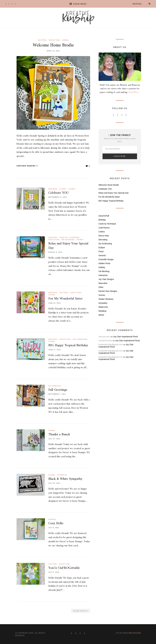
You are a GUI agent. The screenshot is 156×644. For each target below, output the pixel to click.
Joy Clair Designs (106, 279)
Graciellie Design (106, 259)
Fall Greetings (58, 390)
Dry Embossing (80, 339)
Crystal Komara (105, 341)
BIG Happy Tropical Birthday (68, 345)
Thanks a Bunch (59, 434)
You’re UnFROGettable (64, 568)
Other (101, 287)
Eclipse (102, 248)
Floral (63, 189)
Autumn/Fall (55, 386)
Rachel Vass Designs (108, 291)
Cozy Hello (56, 523)
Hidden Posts (104, 263)
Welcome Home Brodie (53, 45)
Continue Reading (27, 166)
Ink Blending (68, 240)
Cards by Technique (70, 237)
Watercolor (103, 307)
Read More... (134, 92)
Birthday (53, 189)
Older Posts (81, 611)
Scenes (65, 40)
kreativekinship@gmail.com (111, 345)
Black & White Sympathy (65, 479)
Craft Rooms (104, 228)
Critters (42, 40)
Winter (101, 315)
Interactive (103, 275)
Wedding (102, 311)
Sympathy (62, 475)
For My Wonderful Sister (65, 299)
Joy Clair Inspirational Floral (126, 337)
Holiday (102, 267)
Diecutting (54, 40)
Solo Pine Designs (132, 633)
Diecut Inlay (104, 236)
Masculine (103, 283)
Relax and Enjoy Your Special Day (68, 246)
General (52, 519)
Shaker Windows (106, 299)
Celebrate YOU (58, 193)
